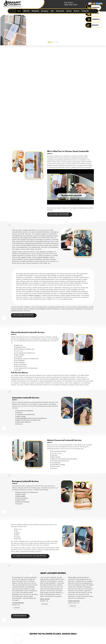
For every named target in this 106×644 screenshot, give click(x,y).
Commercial (60, 11)
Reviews (77, 11)
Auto (52, 11)
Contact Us (85, 11)
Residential (35, 11)
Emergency (45, 11)
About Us (26, 11)
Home (19, 11)
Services (69, 11)
